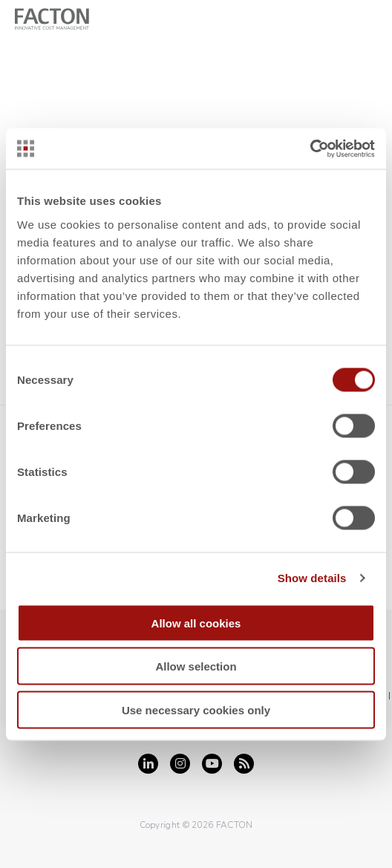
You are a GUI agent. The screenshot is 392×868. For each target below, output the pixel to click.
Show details (312, 578)
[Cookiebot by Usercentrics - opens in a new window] (310, 149)
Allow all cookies (196, 623)
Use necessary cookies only (196, 709)
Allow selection (196, 666)
